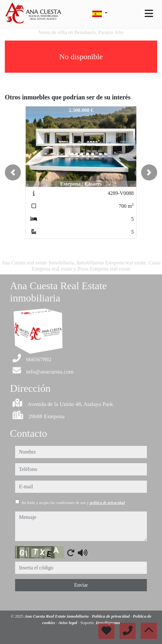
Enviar (81, 585)
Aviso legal (68, 623)
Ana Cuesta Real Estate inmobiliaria (57, 616)
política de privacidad (107, 503)
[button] (13, 172)
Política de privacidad (111, 616)
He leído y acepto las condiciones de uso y (73, 503)
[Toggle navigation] (149, 14)
